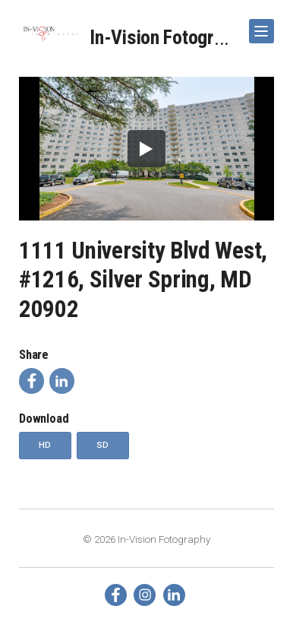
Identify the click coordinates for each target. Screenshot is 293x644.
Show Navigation (259, 25)
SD (103, 445)
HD (45, 445)
